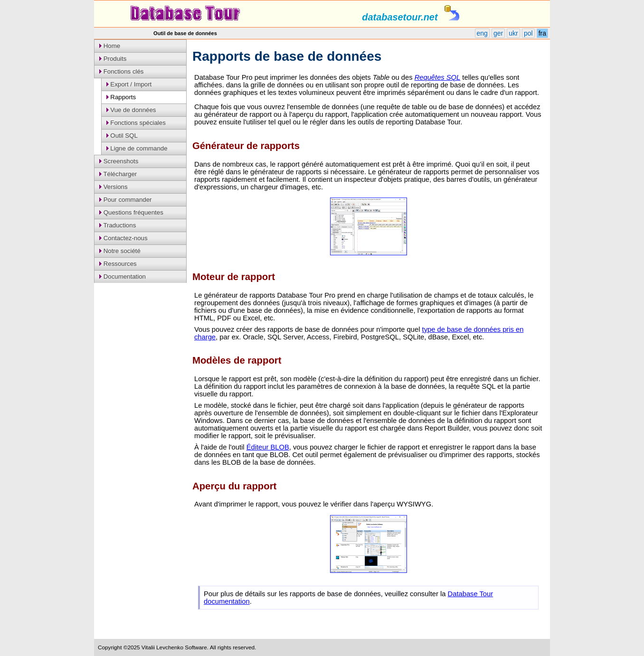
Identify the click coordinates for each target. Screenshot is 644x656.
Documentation (123, 276)
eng (482, 33)
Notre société (120, 251)
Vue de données (131, 110)
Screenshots (119, 161)
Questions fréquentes (131, 212)
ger (498, 33)
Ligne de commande (137, 148)
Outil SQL (122, 136)
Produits (113, 59)
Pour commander (125, 200)
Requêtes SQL (438, 77)
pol (528, 33)
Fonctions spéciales (136, 123)
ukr (513, 33)
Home (110, 46)
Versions (114, 187)
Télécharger (118, 174)
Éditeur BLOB (268, 447)
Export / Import (129, 84)
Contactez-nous (123, 238)
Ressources (118, 264)
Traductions (118, 225)
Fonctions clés (121, 71)
